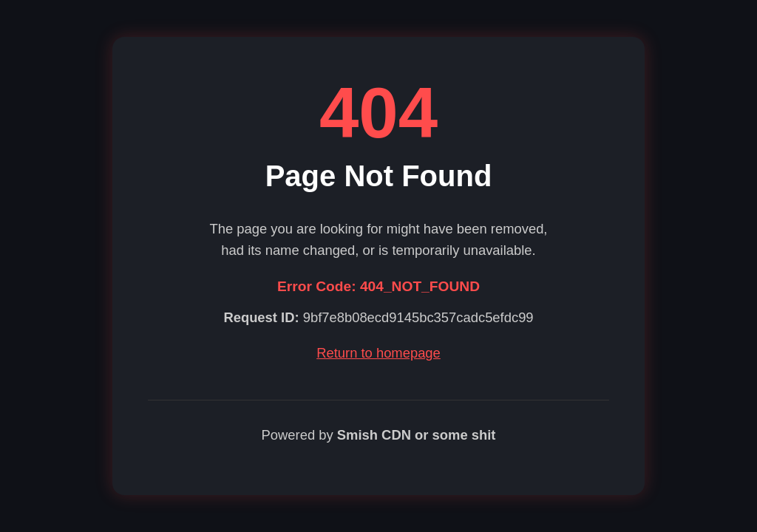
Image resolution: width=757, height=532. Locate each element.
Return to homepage (378, 353)
